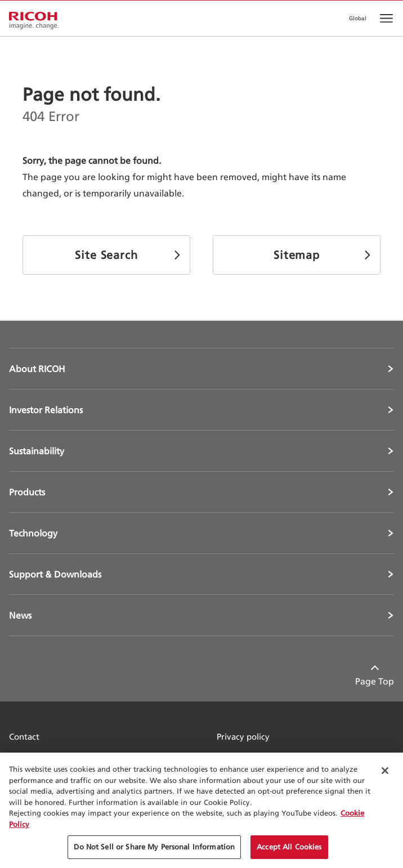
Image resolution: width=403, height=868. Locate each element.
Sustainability (37, 451)
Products (27, 492)
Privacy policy (243, 737)
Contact (24, 737)
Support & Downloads (55, 574)
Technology (33, 533)
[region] (201, 810)
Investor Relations (46, 410)
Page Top (375, 681)
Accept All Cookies (289, 847)
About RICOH (37, 369)
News (20, 615)
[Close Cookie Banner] (385, 771)
